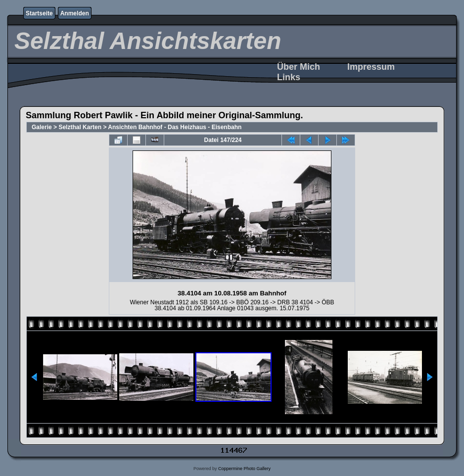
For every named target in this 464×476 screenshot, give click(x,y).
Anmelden (75, 13)
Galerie (42, 127)
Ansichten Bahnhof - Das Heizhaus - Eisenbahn (175, 127)
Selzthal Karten (80, 127)
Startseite (39, 13)
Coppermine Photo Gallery (244, 469)
